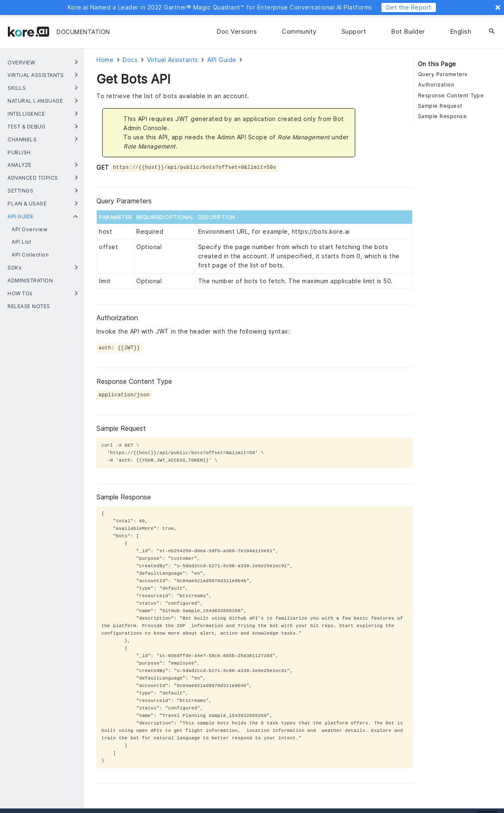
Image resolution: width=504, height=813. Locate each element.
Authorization (436, 85)
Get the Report (409, 7)
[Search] (492, 32)
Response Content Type (451, 95)
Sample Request (440, 106)
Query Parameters (443, 74)
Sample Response (443, 116)
